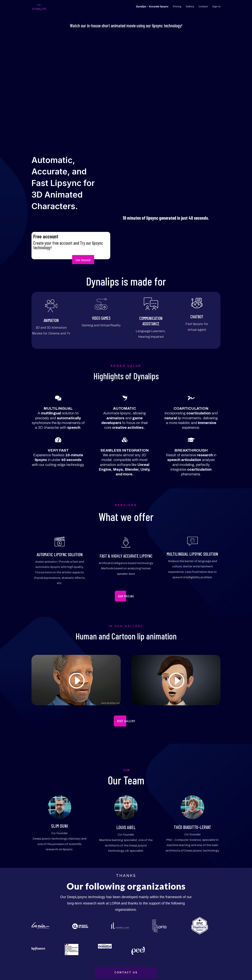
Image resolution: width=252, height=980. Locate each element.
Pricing (177, 8)
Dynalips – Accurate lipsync (152, 8)
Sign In (216, 8)
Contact (203, 8)
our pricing (126, 596)
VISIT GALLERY (126, 721)
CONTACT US (126, 972)
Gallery (190, 8)
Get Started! (83, 260)
